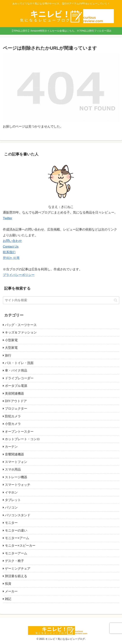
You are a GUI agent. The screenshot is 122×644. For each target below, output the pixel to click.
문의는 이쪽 (11, 258)
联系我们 (9, 252)
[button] (116, 300)
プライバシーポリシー (19, 275)
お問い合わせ (12, 241)
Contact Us (11, 247)
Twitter (7, 218)
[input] (61, 300)
